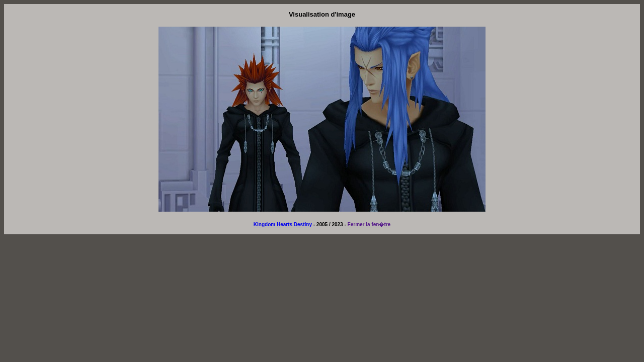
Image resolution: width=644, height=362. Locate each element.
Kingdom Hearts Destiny (283, 224)
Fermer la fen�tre (369, 224)
